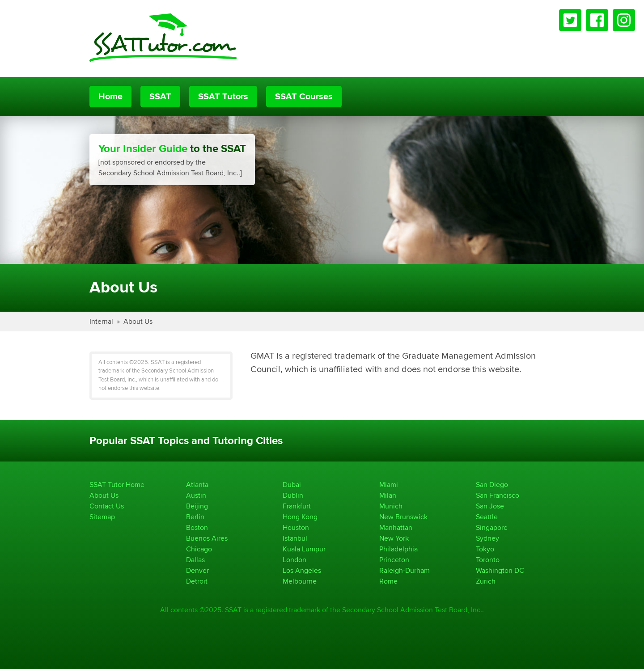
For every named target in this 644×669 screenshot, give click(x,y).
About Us (138, 321)
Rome (388, 581)
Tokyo (485, 549)
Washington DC (500, 570)
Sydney (487, 538)
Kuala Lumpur (304, 549)
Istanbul (295, 538)
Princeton (394, 560)
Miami (389, 485)
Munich (391, 506)
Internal (101, 321)
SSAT (160, 97)
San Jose (490, 506)
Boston (197, 527)
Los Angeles (302, 570)
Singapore (492, 527)
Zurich (486, 581)
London (294, 560)
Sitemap (102, 517)
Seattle (487, 517)
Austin (196, 495)
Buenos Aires (207, 538)
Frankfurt (297, 506)
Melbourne (300, 581)
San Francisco (498, 495)
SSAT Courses (304, 97)
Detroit (197, 581)
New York (394, 538)
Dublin (293, 495)
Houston (296, 527)
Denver (197, 570)
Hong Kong (300, 517)
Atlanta (197, 485)
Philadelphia (398, 549)
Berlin (195, 517)
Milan (388, 495)
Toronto (488, 560)
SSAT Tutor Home (117, 485)
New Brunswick (403, 517)
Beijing (197, 506)
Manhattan (396, 527)
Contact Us (107, 506)
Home (110, 97)
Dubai (292, 485)
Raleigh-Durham (405, 570)
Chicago (199, 549)
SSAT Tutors (223, 97)
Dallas (195, 560)
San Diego (492, 485)
